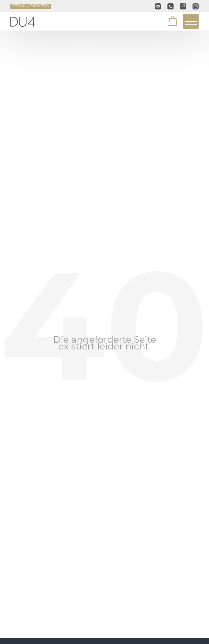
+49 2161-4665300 (170, 6)
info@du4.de (158, 6)
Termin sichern (31, 6)
